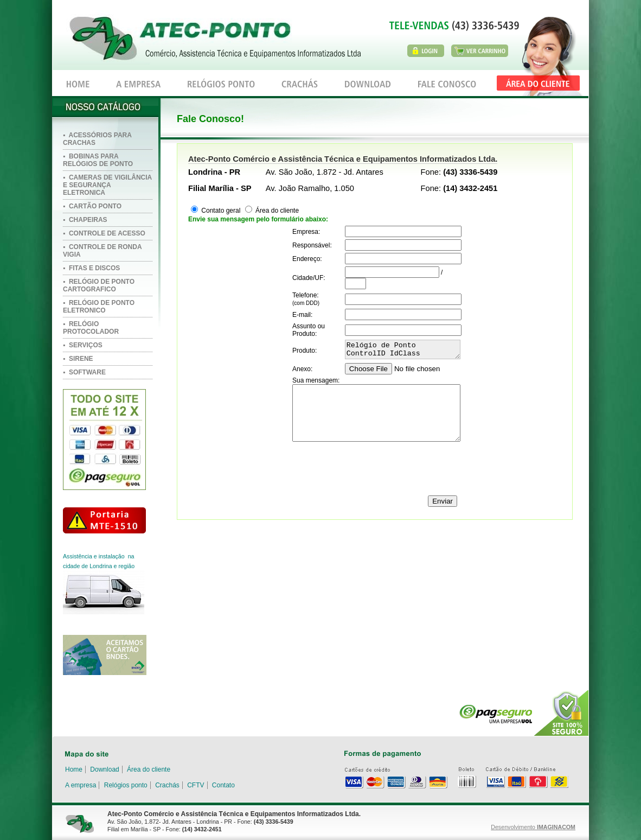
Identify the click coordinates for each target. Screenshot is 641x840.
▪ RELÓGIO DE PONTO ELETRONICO (99, 307)
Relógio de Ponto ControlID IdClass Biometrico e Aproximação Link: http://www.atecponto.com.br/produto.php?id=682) (403, 351)
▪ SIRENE (78, 359)
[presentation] (375, 470)
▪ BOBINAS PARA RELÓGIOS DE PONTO (98, 160)
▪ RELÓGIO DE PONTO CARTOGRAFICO (99, 285)
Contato (223, 785)
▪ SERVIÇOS (83, 345)
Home (74, 769)
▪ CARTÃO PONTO (92, 206)
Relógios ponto (126, 785)
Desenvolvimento (533, 827)
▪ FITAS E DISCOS (91, 268)
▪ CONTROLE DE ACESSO (104, 233)
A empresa (81, 785)
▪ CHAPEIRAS (85, 220)
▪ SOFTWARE (84, 372)
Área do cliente (276, 211)
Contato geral (220, 211)
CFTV (195, 785)
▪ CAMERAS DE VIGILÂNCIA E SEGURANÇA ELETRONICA (107, 185)
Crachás (167, 785)
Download (104, 769)
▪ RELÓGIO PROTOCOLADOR (91, 328)
